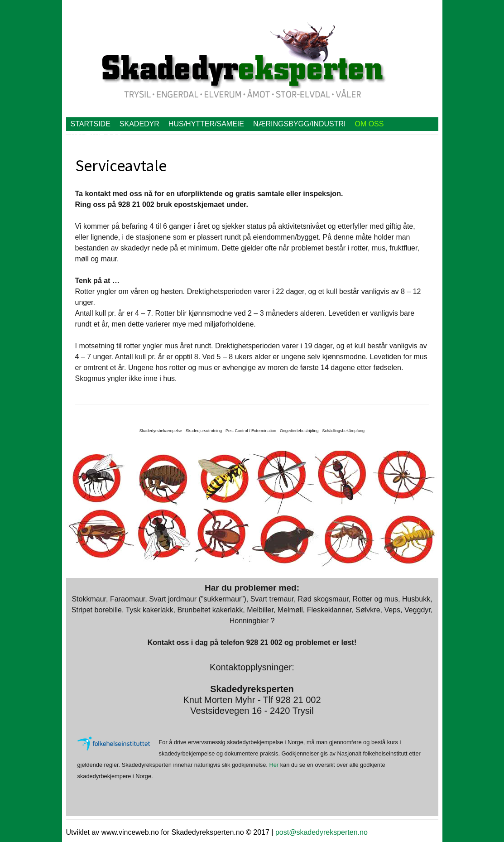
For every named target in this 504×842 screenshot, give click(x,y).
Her (274, 765)
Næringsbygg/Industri (299, 124)
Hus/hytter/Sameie (206, 124)
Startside (91, 124)
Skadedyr (139, 124)
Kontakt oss (96, 137)
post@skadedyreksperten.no (322, 832)
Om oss (369, 124)
